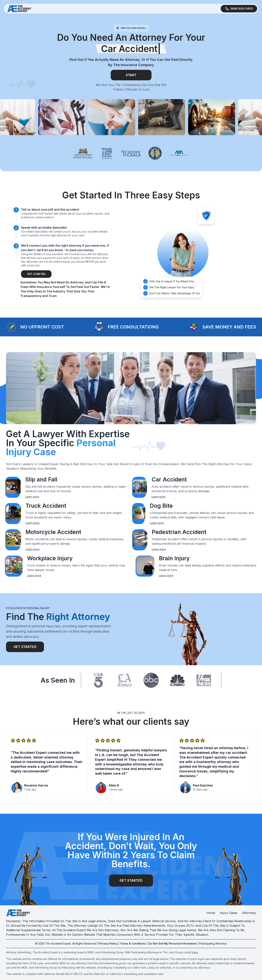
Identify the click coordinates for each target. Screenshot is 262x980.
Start (131, 75)
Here (195, 952)
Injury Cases (229, 913)
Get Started (36, 274)
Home (211, 913)
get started (131, 880)
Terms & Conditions (133, 943)
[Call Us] (239, 9)
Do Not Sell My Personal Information (173, 943)
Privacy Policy (108, 943)
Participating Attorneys (213, 943)
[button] (12, 327)
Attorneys (249, 913)
